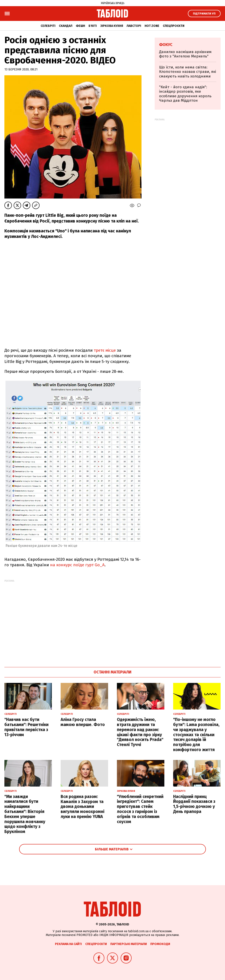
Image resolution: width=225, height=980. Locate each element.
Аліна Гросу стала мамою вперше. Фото (83, 722)
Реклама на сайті (68, 944)
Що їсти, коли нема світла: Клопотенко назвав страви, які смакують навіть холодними (188, 72)
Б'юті (93, 26)
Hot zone (152, 26)
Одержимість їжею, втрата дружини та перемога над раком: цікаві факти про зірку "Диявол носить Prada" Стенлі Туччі (140, 732)
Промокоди (160, 944)
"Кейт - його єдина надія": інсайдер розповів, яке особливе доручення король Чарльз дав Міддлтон (185, 94)
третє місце (105, 350)
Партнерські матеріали (129, 944)
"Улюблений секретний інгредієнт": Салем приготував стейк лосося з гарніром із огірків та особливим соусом (140, 809)
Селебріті (48, 26)
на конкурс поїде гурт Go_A (77, 565)
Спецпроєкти (174, 26)
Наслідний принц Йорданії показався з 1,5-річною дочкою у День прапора (194, 804)
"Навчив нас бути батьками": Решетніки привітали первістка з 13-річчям (26, 727)
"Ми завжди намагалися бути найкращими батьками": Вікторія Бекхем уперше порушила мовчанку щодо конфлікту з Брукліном (25, 814)
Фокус (166, 45)
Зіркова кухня (112, 26)
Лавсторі (134, 26)
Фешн (80, 26)
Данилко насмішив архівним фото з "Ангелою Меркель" (185, 54)
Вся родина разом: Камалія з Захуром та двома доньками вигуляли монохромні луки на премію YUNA (83, 807)
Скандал (66, 26)
